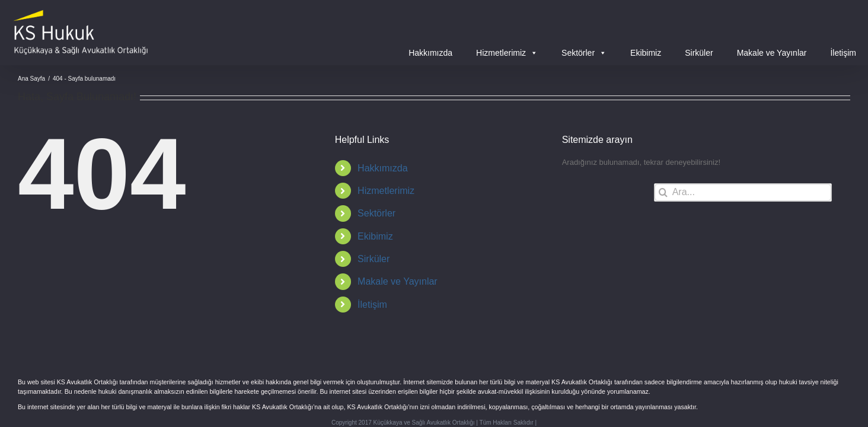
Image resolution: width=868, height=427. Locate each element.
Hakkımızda (430, 53)
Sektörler (584, 53)
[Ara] (663, 192)
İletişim (843, 53)
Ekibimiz (646, 53)
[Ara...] (743, 192)
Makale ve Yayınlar (772, 53)
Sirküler (699, 53)
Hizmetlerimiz (507, 53)
